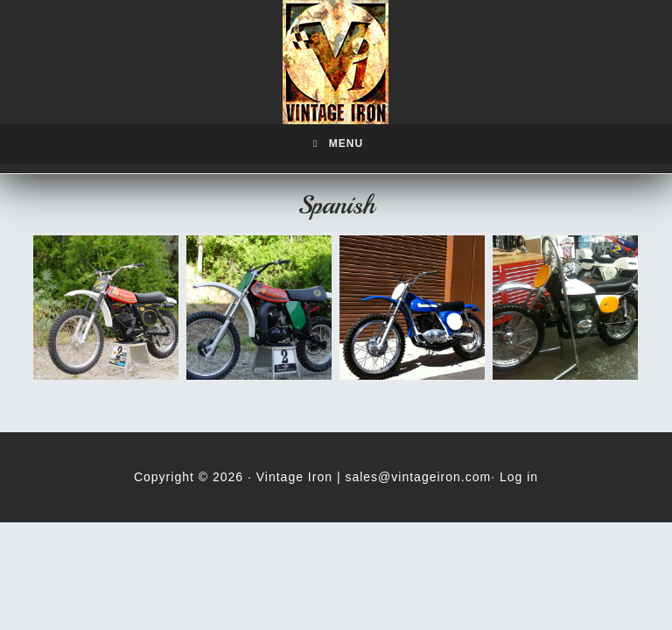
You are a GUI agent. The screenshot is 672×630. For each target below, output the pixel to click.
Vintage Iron (336, 62)
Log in (519, 477)
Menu (336, 143)
